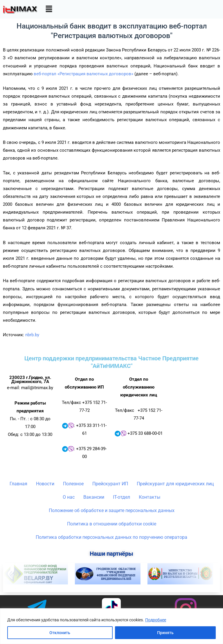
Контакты (150, 497)
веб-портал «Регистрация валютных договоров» (83, 74)
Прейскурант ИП (110, 484)
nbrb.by (32, 335)
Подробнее (156, 620)
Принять (165, 633)
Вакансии (94, 497)
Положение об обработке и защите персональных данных (112, 510)
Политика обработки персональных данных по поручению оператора (111, 537)
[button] (49, 9)
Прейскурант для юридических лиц (175, 484)
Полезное (73, 484)
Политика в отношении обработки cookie (112, 524)
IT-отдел (122, 497)
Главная (18, 484)
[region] (111, 626)
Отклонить (60, 633)
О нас (69, 497)
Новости (45, 484)
